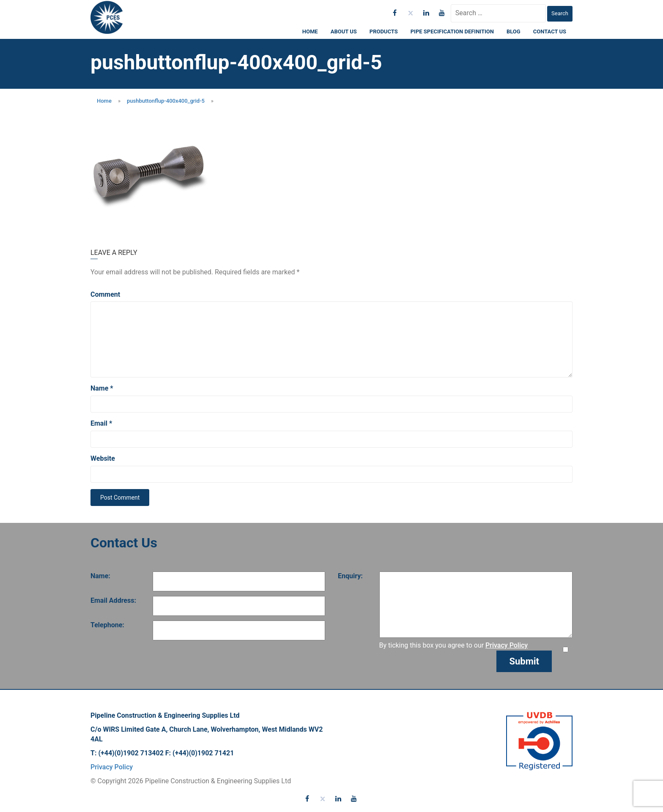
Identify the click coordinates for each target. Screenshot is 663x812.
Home (310, 31)
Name (102, 388)
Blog (514, 31)
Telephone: (107, 625)
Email (101, 423)
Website (103, 458)
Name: (100, 576)
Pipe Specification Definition (452, 31)
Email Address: (113, 600)
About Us (344, 31)
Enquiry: (350, 576)
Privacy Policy (507, 645)
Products (384, 31)
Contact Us (550, 31)
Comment (105, 294)
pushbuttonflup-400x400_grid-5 (166, 101)
